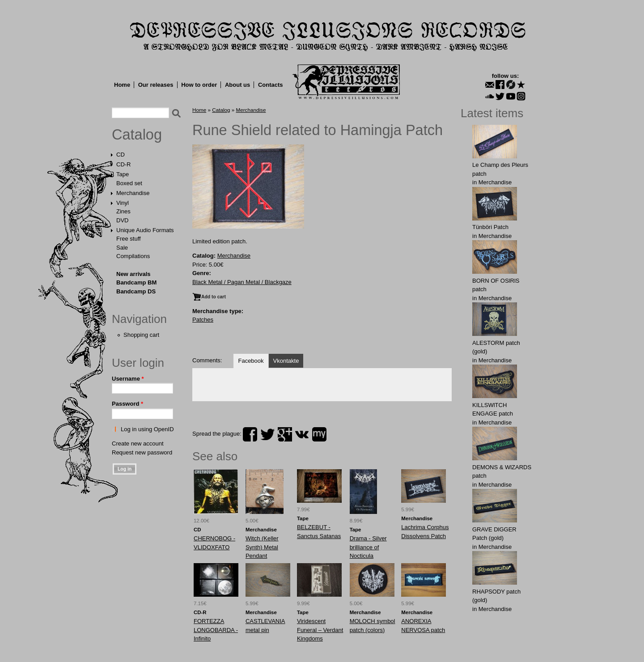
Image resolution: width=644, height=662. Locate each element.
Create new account (138, 443)
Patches (203, 320)
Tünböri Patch (490, 227)
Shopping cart (141, 335)
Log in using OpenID (147, 429)
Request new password (142, 452)
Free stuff (129, 239)
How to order (199, 85)
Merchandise (133, 193)
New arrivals (133, 274)
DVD (122, 220)
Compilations (133, 256)
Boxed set (129, 183)
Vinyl (123, 203)
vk (302, 434)
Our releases (156, 85)
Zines (123, 211)
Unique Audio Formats (145, 230)
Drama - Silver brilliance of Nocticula (368, 547)
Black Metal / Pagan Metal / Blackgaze (242, 282)
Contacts (271, 85)
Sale (122, 248)
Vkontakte (286, 361)
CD (121, 155)
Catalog (137, 135)
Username (128, 379)
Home (122, 85)
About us (237, 85)
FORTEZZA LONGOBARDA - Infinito (216, 630)
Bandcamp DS (136, 291)
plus (285, 434)
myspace (319, 434)
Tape (123, 174)
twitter (267, 434)
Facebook (251, 361)
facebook (250, 434)
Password (127, 404)
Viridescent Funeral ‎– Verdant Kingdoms (320, 630)
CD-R (124, 164)
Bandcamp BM (136, 282)
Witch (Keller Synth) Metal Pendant (262, 547)
